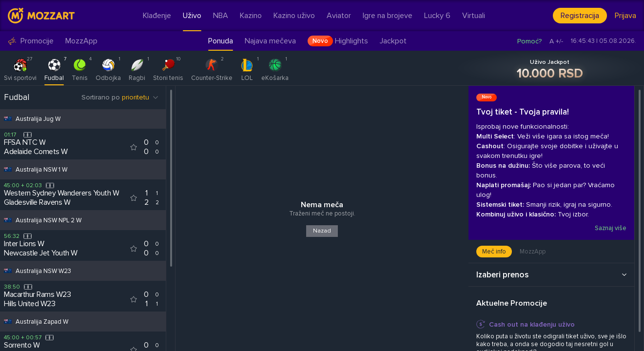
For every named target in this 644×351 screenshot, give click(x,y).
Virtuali (474, 16)
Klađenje (157, 16)
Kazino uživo (294, 16)
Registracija (580, 16)
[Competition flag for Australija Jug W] (8, 119)
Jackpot (393, 41)
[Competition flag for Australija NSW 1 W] (8, 169)
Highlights (338, 41)
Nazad (322, 231)
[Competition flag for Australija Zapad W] (8, 322)
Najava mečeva (270, 41)
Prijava (625, 16)
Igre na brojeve (388, 16)
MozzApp (81, 41)
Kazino (251, 16)
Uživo (192, 16)
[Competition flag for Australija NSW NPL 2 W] (8, 220)
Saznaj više (610, 228)
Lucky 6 (437, 16)
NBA (221, 16)
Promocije (31, 41)
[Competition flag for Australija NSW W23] (8, 271)
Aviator (339, 16)
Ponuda (221, 41)
